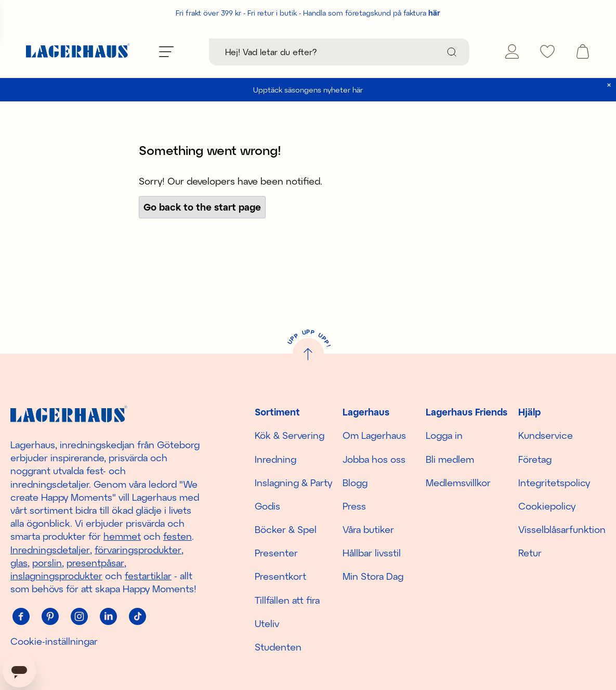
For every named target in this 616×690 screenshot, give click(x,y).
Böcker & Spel (286, 529)
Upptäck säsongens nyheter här (308, 90)
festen (178, 536)
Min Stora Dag (373, 576)
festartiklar (148, 576)
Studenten (278, 647)
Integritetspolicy (554, 483)
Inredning (276, 459)
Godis (267, 506)
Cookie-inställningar (54, 641)
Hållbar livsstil (372, 553)
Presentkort (280, 576)
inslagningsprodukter (56, 576)
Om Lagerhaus (374, 435)
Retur (530, 553)
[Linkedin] (108, 616)
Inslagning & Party (293, 483)
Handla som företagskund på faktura (372, 13)
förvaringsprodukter (138, 550)
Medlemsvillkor (458, 483)
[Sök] (452, 52)
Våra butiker (368, 529)
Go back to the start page (202, 207)
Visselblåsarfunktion (562, 529)
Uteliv (267, 623)
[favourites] (547, 51)
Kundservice (546, 435)
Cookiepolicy (547, 506)
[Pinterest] (50, 616)
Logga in (444, 435)
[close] (609, 85)
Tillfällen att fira (287, 600)
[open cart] (583, 51)
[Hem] (78, 52)
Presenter (276, 553)
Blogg (355, 483)
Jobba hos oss (374, 459)
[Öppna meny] (166, 51)
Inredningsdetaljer (50, 550)
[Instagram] (79, 616)
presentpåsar (95, 563)
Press (354, 506)
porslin (47, 563)
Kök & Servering (290, 435)
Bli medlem (450, 459)
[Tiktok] (137, 616)
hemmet (122, 536)
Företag (535, 459)
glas (19, 563)
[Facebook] (21, 616)
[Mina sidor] (512, 51)
